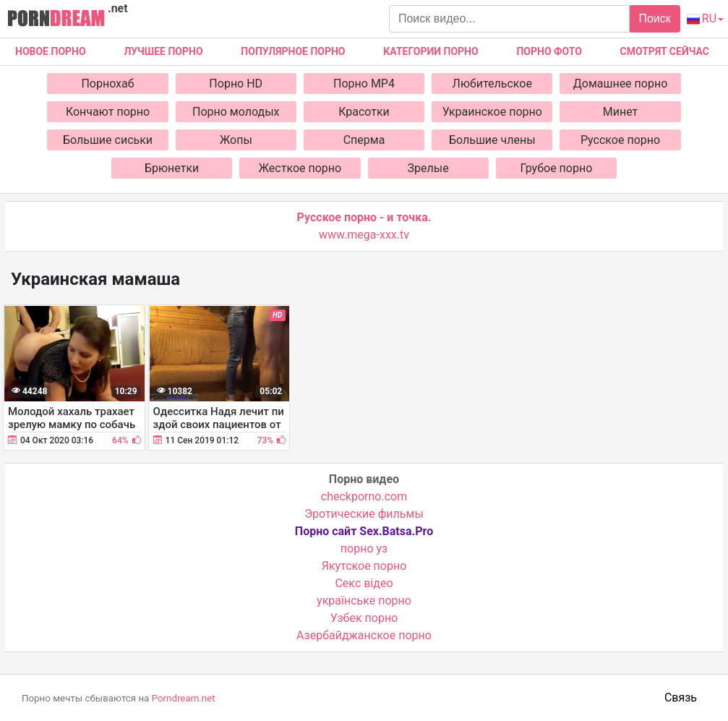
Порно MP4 (364, 84)
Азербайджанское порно (364, 635)
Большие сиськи (108, 140)
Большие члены (492, 140)
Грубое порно (556, 168)
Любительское (492, 84)
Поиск (654, 18)
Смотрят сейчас (665, 51)
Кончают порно (108, 112)
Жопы (236, 140)
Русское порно (620, 140)
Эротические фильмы (364, 514)
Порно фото (549, 51)
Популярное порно (293, 51)
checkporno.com (364, 496)
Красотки (364, 112)
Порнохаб (107, 84)
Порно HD (236, 84)
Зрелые (428, 168)
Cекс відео (364, 583)
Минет (621, 112)
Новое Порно (51, 51)
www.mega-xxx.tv (364, 235)
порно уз (364, 549)
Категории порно (431, 51)
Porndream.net (184, 698)
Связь (681, 697)
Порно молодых (236, 112)
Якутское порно (364, 566)
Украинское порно (492, 112)
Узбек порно (364, 618)
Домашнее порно (621, 84)
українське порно (364, 601)
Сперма (364, 140)
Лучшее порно (163, 51)
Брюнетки (172, 168)
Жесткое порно (300, 168)
